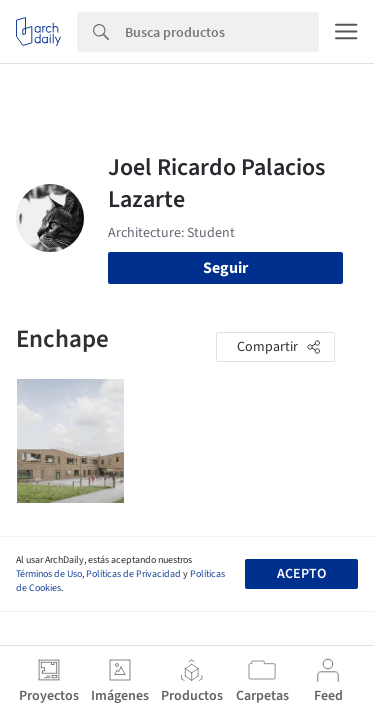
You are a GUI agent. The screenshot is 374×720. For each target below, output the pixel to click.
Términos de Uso (49, 574)
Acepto (301, 574)
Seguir (225, 268)
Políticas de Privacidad (133, 574)
